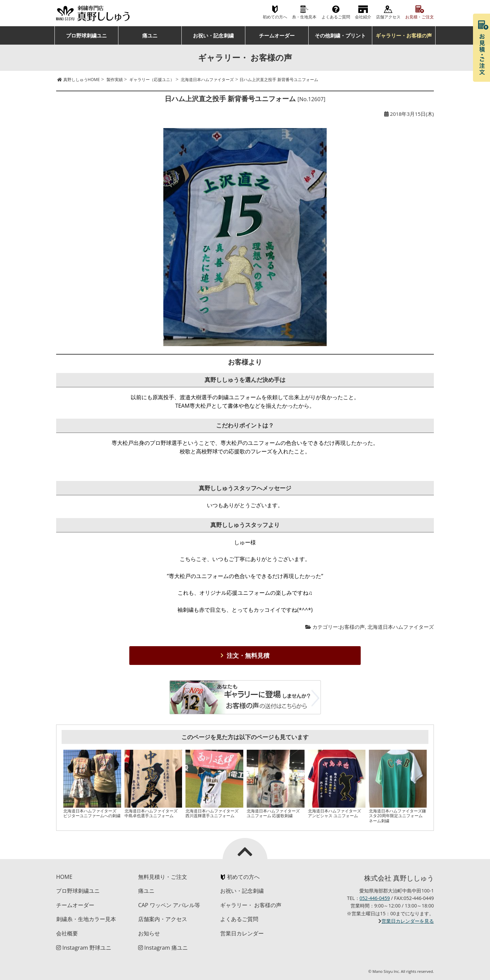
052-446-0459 (375, 898)
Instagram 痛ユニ (163, 948)
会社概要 (67, 933)
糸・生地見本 (304, 17)
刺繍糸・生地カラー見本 (86, 919)
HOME (64, 877)
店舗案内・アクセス (163, 919)
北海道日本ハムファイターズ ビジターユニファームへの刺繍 (92, 813)
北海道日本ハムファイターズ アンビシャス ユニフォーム (334, 813)
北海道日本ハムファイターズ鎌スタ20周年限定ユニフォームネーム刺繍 (397, 816)
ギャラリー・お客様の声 (404, 35)
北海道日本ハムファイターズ (401, 627)
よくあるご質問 (336, 17)
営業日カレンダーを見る (408, 921)
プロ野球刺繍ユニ (86, 35)
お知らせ (149, 933)
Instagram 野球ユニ (84, 948)
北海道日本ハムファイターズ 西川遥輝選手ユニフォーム (212, 813)
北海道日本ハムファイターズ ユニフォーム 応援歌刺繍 (273, 813)
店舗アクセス (388, 17)
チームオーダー (277, 35)
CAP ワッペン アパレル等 (169, 905)
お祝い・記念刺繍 (213, 35)
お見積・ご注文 (420, 17)
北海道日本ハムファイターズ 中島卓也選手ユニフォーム (151, 813)
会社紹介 (363, 17)
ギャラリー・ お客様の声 (251, 905)
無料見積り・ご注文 (163, 877)
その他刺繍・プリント (340, 35)
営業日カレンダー (242, 933)
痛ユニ (150, 35)
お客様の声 (352, 627)
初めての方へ (275, 17)
